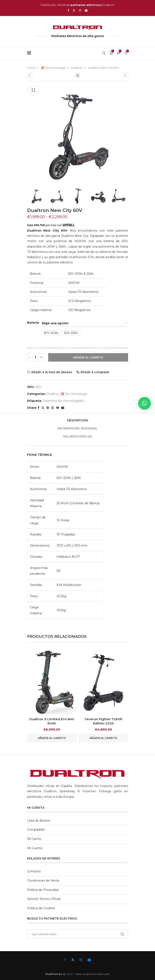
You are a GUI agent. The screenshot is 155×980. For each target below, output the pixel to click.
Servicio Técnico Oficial (44, 899)
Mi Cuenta (35, 848)
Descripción (78, 420)
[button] (144, 403)
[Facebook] (68, 10)
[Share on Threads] (53, 408)
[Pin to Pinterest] (48, 408)
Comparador (36, 830)
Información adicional (77, 428)
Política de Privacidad (43, 890)
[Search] (104, 53)
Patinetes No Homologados (63, 401)
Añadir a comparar (95, 372)
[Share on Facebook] (38, 408)
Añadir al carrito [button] (52, 738)
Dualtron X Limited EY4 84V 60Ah (52, 721)
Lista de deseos (39, 820)
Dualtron (77, 68)
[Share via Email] (63, 408)
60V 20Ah (51, 333)
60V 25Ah (71, 333)
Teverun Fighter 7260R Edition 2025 (103, 721)
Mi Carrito (34, 839)
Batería (33, 323)
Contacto (34, 871)
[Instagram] (80, 10)
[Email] (86, 10)
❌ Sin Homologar (53, 68)
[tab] (78, 420)
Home (31, 68)
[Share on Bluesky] (58, 408)
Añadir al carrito (88, 357)
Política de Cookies (41, 908)
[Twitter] (74, 10)
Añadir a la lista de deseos (52, 372)
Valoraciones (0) (77, 436)
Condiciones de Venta (43, 881)
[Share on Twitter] (43, 408)
